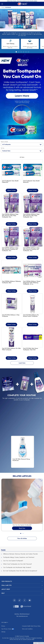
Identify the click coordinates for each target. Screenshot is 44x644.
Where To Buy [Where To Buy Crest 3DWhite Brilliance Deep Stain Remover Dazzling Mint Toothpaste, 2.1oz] (33, 257)
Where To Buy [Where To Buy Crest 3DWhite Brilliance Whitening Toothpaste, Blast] (11, 291)
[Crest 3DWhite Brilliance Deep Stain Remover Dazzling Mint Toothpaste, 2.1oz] (33, 243)
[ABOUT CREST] (22, 589)
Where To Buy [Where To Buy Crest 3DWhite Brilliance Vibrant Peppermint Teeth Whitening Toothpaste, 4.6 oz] (33, 291)
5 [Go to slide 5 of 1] (26, 52)
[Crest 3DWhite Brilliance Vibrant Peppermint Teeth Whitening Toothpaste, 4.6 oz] (33, 276)
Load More (22, 363)
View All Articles (22, 538)
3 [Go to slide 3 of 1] (21, 52)
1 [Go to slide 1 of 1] (16, 52)
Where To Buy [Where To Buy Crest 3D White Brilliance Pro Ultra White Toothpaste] (11, 358)
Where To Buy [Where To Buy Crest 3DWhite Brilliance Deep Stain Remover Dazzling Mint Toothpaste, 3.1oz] (11, 257)
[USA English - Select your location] (5, 622)
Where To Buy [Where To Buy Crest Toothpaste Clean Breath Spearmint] (33, 190)
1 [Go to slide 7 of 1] (21, 533)
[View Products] (22, 581)
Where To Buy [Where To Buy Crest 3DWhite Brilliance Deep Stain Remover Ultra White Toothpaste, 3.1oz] (11, 224)
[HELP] (22, 593)
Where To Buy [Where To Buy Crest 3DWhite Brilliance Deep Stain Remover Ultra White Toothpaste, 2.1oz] (33, 224)
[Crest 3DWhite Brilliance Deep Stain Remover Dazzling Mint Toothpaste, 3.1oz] (11, 243)
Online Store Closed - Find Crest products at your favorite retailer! (22, 1)
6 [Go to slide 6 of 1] (28, 52)
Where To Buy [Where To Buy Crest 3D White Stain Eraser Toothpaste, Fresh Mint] (33, 358)
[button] (22, 554)
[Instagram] (14, 600)
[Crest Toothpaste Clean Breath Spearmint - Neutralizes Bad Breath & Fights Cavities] (33, 176)
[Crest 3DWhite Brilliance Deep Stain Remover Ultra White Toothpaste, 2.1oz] (33, 209)
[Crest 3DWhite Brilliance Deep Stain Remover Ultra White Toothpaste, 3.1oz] (11, 209)
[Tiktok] (19, 600)
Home (3, 7)
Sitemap (3, 632)
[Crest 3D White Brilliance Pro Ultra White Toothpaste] (11, 343)
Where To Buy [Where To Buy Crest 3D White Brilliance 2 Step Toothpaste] (11, 325)
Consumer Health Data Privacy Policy (31, 626)
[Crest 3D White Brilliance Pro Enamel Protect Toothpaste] (33, 310)
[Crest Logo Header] (22, 4)
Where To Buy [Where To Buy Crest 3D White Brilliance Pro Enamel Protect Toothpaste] (33, 325)
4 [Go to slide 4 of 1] (23, 52)
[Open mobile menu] (2, 4)
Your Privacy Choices (8, 629)
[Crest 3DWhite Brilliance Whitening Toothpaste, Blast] (11, 276)
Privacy (3, 626)
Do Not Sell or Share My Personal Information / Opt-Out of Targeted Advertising (22, 638)
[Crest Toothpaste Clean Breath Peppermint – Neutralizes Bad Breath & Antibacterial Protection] (11, 176)
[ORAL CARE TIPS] (22, 585)
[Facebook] (25, 600)
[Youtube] (30, 600)
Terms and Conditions (27, 629)
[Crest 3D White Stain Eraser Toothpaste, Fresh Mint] (33, 343)
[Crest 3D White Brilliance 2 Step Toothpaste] (11, 310)
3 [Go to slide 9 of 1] (24, 533)
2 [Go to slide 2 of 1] (18, 52)
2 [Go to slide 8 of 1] (22, 533)
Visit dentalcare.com (22, 616)
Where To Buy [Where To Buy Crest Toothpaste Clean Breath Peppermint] (11, 190)
